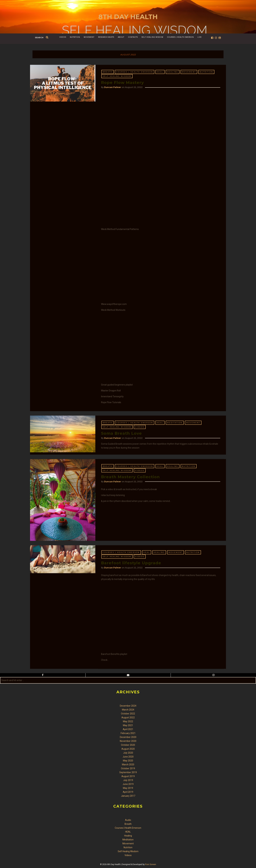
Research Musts (106, 37)
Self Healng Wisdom (117, 76)
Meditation (175, 461)
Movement (89, 37)
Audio (128, 820)
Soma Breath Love (121, 472)
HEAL (160, 72)
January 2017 (128, 796)
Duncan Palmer (113, 87)
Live (200, 37)
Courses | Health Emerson (180, 37)
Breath (108, 72)
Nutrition (75, 37)
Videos (63, 37)
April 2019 (128, 792)
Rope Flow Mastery (122, 83)
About (121, 37)
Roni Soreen (151, 864)
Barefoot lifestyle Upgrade (131, 680)
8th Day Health (128, 17)
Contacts (133, 37)
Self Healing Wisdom (152, 37)
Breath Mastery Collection (130, 555)
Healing (173, 72)
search (39, 38)
